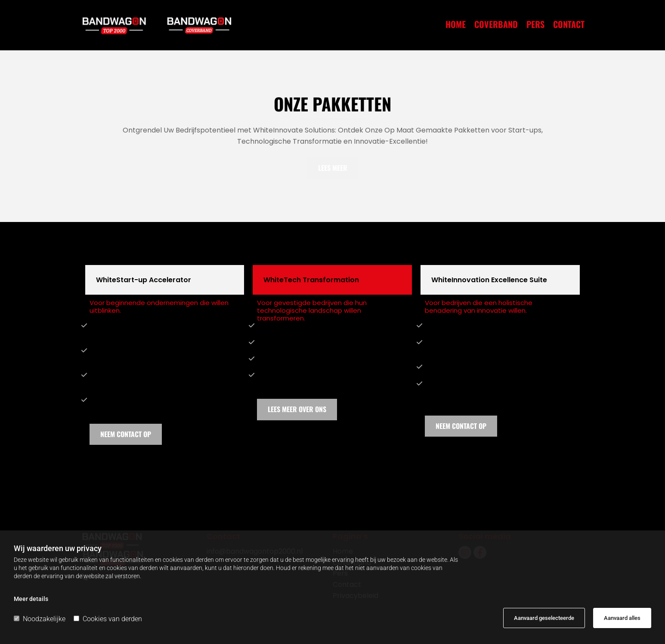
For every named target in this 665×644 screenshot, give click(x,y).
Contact (569, 25)
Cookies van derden (108, 619)
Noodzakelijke (40, 619)
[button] (333, 168)
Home (456, 25)
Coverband (496, 25)
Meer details (31, 599)
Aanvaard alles (622, 618)
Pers (535, 25)
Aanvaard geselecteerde (544, 618)
